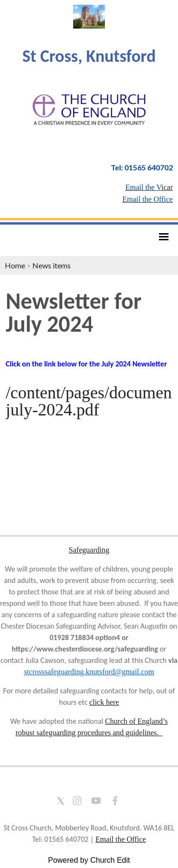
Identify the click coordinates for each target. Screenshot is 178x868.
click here (104, 702)
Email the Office (121, 839)
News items (52, 265)
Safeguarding (89, 550)
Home (15, 265)
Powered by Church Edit (89, 860)
